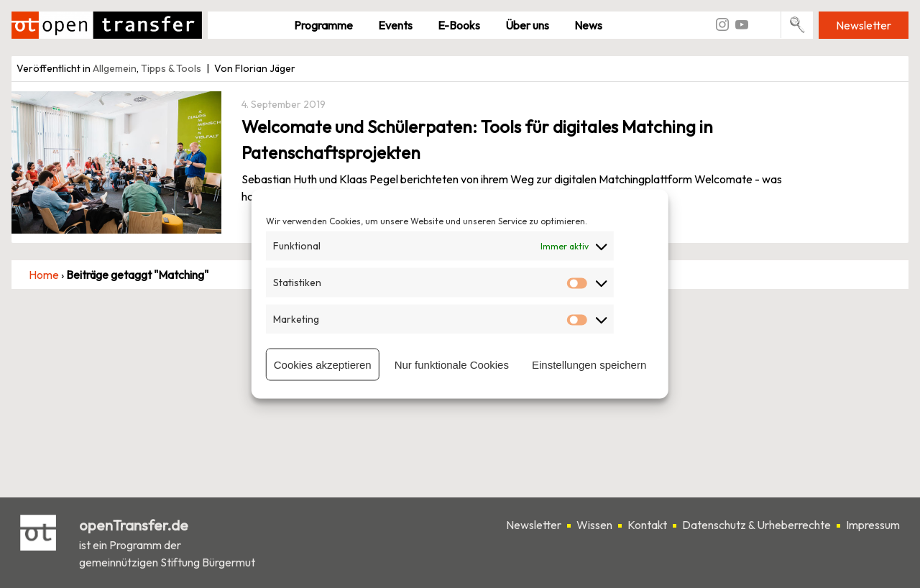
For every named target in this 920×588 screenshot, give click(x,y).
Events (395, 25)
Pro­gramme (323, 25)
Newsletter (864, 25)
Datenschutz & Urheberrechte (756, 525)
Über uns (527, 25)
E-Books (459, 25)
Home (44, 275)
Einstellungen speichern (589, 364)
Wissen (594, 525)
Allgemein (115, 68)
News (588, 25)
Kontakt (647, 525)
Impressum (873, 525)
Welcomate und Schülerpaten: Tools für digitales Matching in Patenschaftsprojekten (477, 139)
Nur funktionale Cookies (452, 364)
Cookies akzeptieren (323, 364)
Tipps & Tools (171, 68)
